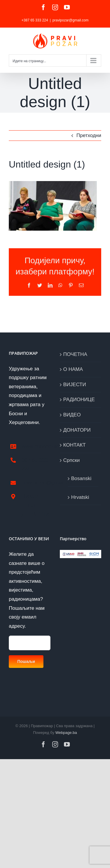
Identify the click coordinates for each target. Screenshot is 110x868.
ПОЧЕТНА (75, 354)
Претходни (89, 135)
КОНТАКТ (75, 445)
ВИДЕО (72, 415)
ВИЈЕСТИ (75, 385)
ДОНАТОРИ (77, 430)
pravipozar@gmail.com (71, 20)
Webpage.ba (66, 733)
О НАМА (73, 369)
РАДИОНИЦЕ (79, 400)
